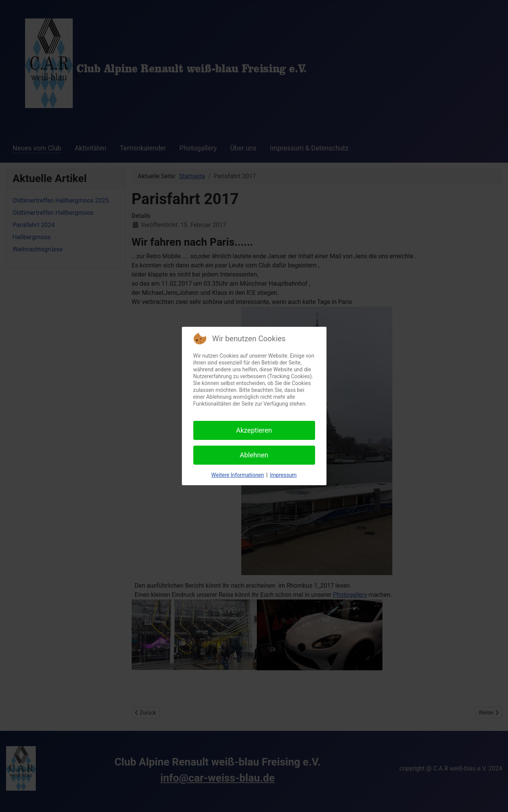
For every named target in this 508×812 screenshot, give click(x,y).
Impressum (283, 475)
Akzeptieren (254, 430)
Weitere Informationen (237, 475)
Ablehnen (254, 455)
